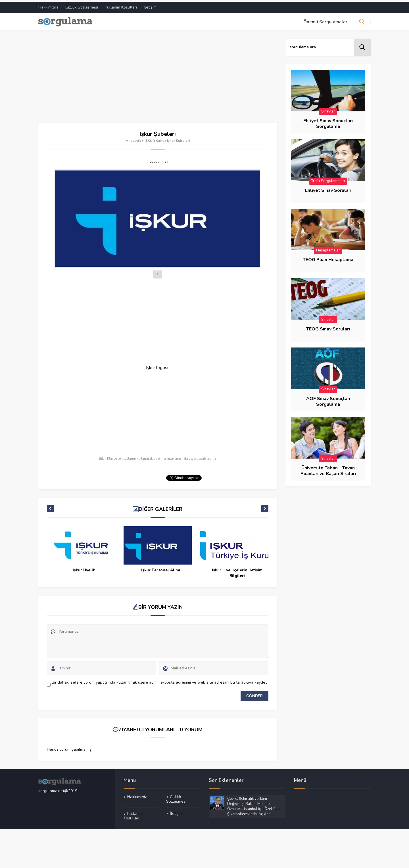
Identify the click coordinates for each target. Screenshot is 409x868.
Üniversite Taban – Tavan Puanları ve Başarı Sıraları (328, 469)
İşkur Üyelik (84, 568)
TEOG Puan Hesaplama (328, 258)
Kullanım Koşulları (121, 6)
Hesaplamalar (328, 249)
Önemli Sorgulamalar (325, 20)
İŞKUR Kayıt (154, 139)
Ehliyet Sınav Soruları (328, 189)
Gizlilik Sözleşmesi (82, 6)
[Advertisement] (158, 79)
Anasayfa (133, 139)
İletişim (150, 6)
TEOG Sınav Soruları (328, 328)
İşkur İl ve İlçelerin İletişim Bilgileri (237, 571)
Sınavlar (328, 110)
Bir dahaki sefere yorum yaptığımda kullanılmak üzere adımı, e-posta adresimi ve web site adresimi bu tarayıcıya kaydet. (160, 681)
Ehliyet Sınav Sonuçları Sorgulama (328, 122)
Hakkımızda (48, 6)
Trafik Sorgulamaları (328, 179)
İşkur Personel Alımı (161, 568)
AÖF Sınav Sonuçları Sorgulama (328, 400)
